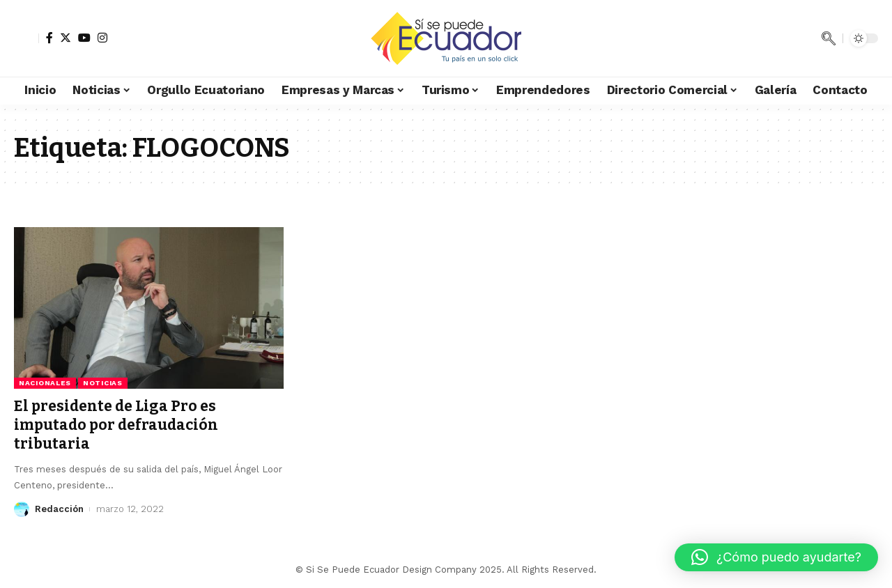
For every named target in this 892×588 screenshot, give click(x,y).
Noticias (103, 383)
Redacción (59, 509)
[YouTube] (84, 38)
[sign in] (26, 38)
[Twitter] (66, 38)
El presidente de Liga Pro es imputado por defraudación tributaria (116, 425)
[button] (776, 557)
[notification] (808, 38)
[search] (829, 38)
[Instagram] (102, 38)
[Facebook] (49, 38)
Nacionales (45, 383)
